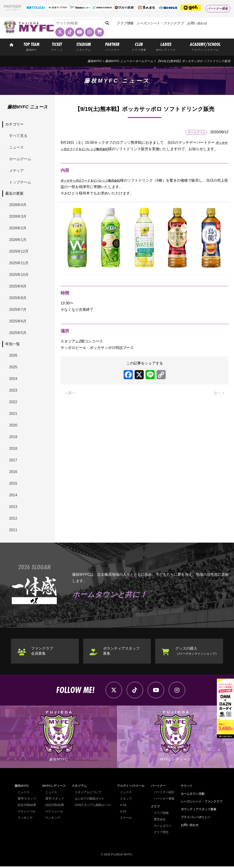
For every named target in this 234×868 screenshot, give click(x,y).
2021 (13, 414)
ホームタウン (163, 827)
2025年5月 (18, 333)
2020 (13, 426)
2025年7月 (18, 310)
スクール (126, 819)
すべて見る (18, 136)
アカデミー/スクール (131, 787)
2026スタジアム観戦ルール (93, 807)
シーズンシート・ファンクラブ (160, 23)
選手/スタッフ (27, 800)
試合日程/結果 (27, 807)
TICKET (57, 46)
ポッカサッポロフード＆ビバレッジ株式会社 (97, 187)
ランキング (25, 819)
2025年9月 (18, 287)
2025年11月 (19, 263)
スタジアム (79, 787)
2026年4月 (18, 205)
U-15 (123, 813)
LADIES (166, 46)
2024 (13, 380)
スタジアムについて (88, 794)
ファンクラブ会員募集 (42, 652)
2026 (13, 356)
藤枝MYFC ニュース (119, 61)
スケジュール (27, 813)
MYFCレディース (54, 787)
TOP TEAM (31, 46)
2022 (13, 403)
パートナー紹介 (164, 794)
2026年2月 (18, 228)
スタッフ (126, 800)
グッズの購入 (197, 652)
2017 (13, 461)
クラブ (155, 808)
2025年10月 (19, 275)
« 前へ (70, 399)
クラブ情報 (125, 23)
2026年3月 (18, 217)
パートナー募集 (217, 9)
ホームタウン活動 (193, 795)
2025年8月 (18, 299)
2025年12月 (19, 252)
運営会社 (160, 821)
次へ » (219, 399)
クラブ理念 (161, 834)
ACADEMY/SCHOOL (205, 46)
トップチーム (20, 182)
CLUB (139, 46)
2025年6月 (18, 322)
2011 (13, 531)
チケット (187, 787)
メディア (16, 171)
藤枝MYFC (95, 61)
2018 (13, 450)
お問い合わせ (197, 23)
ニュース (16, 147)
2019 (13, 438)
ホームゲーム (144, 61)
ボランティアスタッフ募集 (122, 652)
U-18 (123, 807)
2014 (13, 496)
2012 (13, 520)
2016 (13, 473)
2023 (13, 391)
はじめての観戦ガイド (90, 800)
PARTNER (112, 46)
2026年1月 (18, 240)
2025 (13, 368)
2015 (13, 485)
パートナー (158, 787)
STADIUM (84, 46)
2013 (13, 508)
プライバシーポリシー (196, 819)
